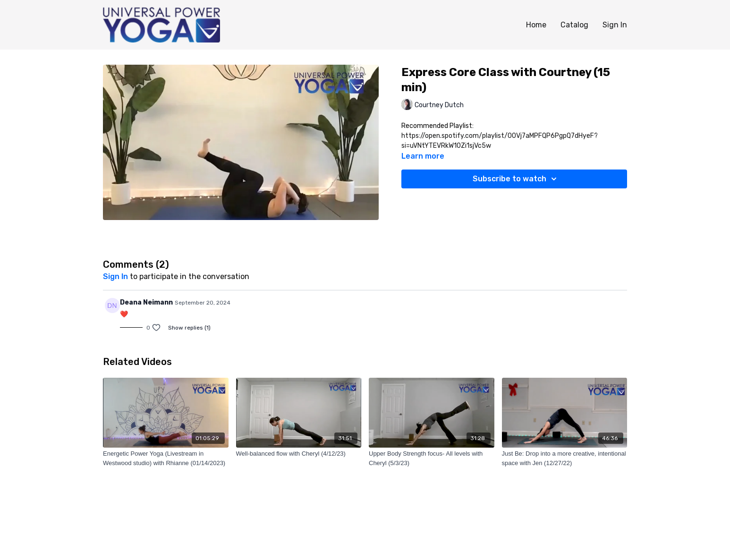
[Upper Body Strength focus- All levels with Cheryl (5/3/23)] (432, 458)
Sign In (615, 25)
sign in (115, 276)
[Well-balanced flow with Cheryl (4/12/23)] (299, 454)
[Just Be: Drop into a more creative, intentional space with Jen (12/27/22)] (565, 458)
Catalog (574, 25)
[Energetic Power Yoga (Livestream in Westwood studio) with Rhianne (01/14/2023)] (166, 458)
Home (536, 25)
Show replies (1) (189, 328)
